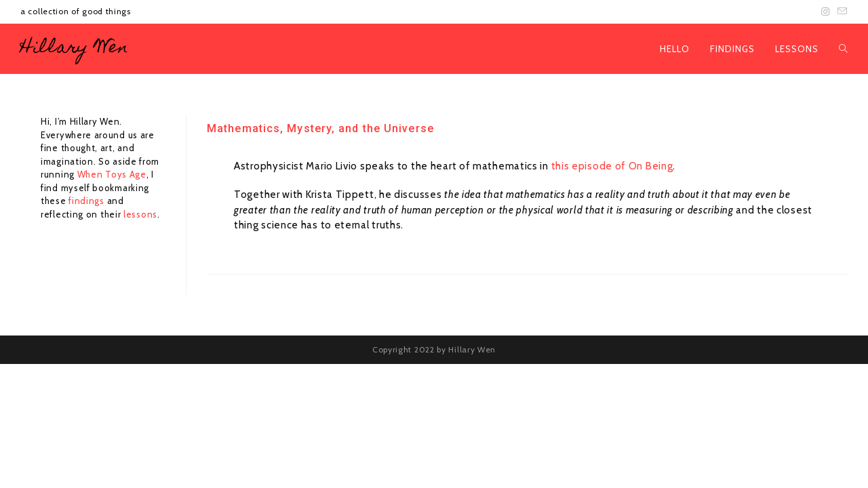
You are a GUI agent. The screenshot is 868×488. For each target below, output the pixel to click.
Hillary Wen (75, 48)
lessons (140, 214)
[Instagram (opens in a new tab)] (825, 12)
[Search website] (843, 49)
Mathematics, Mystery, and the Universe (320, 128)
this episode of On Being (612, 166)
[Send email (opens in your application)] (841, 12)
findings (87, 201)
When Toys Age (112, 174)
